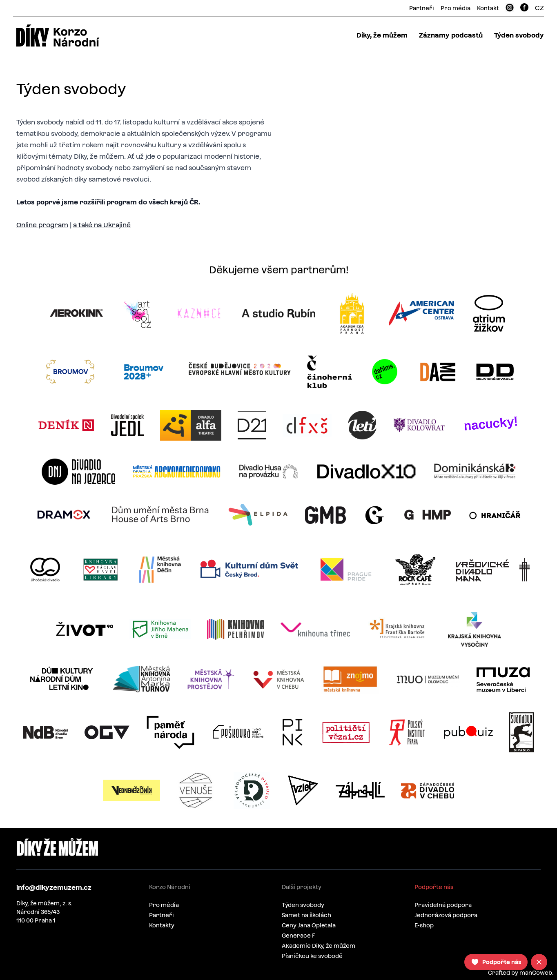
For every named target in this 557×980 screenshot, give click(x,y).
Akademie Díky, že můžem (319, 946)
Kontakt (488, 8)
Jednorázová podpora (446, 915)
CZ (539, 8)
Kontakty (162, 925)
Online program (42, 225)
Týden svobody (519, 35)
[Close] (539, 962)
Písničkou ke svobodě (312, 956)
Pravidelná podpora (443, 905)
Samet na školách (306, 915)
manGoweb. (537, 973)
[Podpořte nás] (496, 962)
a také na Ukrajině (102, 225)
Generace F (299, 936)
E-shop (424, 925)
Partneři (422, 8)
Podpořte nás (434, 887)
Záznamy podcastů (451, 35)
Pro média (456, 8)
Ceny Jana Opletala (309, 925)
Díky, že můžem (382, 35)
